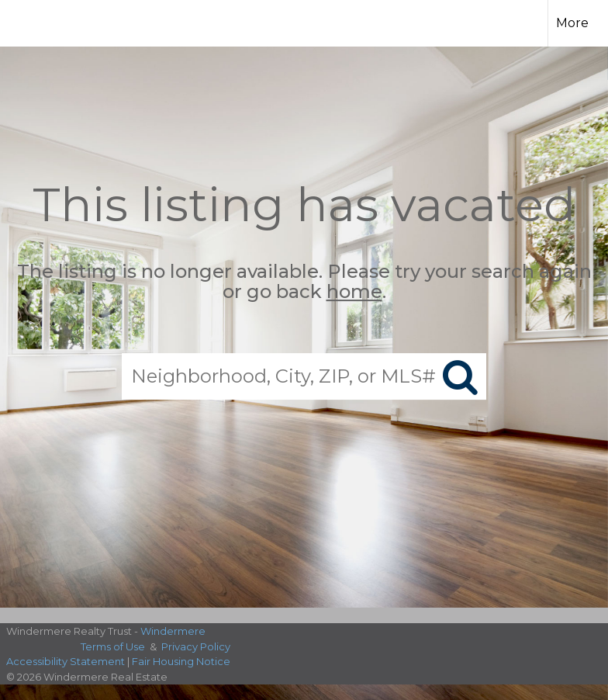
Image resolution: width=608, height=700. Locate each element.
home (354, 292)
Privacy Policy (196, 646)
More (572, 23)
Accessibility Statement (66, 661)
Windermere (173, 631)
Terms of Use (113, 646)
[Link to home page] (223, 21)
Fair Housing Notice (181, 661)
